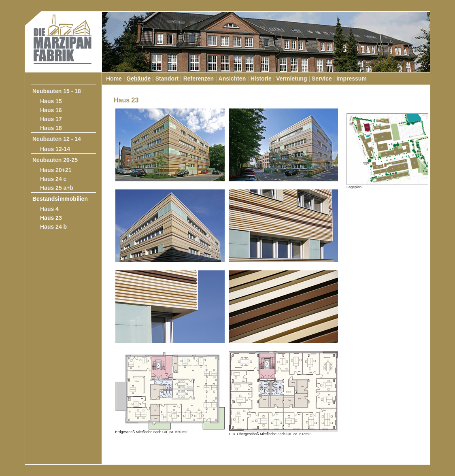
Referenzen (199, 79)
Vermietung (291, 79)
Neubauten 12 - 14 (57, 139)
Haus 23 (51, 218)
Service (322, 79)
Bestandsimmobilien (60, 199)
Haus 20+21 (56, 170)
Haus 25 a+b (57, 188)
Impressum (352, 79)
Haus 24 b (53, 227)
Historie (261, 79)
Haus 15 (51, 101)
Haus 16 (51, 110)
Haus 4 (49, 209)
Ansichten (232, 79)
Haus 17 (51, 119)
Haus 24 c (53, 179)
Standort (167, 79)
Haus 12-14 (55, 149)
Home (114, 79)
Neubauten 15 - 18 (57, 91)
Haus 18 (51, 128)
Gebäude (138, 79)
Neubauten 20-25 (55, 160)
